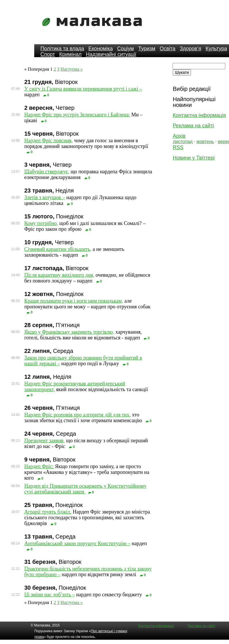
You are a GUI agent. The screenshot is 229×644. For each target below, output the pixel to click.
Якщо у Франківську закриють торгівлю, (69, 332)
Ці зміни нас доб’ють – (49, 595)
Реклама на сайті (193, 126)
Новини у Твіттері (194, 158)
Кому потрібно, (41, 223)
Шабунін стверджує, (47, 172)
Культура (216, 49)
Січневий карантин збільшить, (58, 249)
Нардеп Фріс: (39, 466)
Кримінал (70, 54)
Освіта (168, 49)
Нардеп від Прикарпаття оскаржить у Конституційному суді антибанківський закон (85, 489)
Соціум (126, 49)
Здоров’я (191, 49)
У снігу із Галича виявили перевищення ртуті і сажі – (83, 89)
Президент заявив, (44, 441)
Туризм (147, 49)
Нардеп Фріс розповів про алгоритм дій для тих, (77, 415)
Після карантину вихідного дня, (59, 275)
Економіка (101, 49)
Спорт (48, 54)
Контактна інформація (199, 115)
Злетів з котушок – (45, 197)
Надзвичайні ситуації (111, 54)
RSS (178, 147)
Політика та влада (62, 49)
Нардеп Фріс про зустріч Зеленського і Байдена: (77, 115)
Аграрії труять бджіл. (48, 512)
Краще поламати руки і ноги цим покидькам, (74, 301)
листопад (183, 142)
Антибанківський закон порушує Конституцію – (77, 543)
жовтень (205, 142)
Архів (179, 136)
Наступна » (72, 69)
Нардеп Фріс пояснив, (48, 141)
